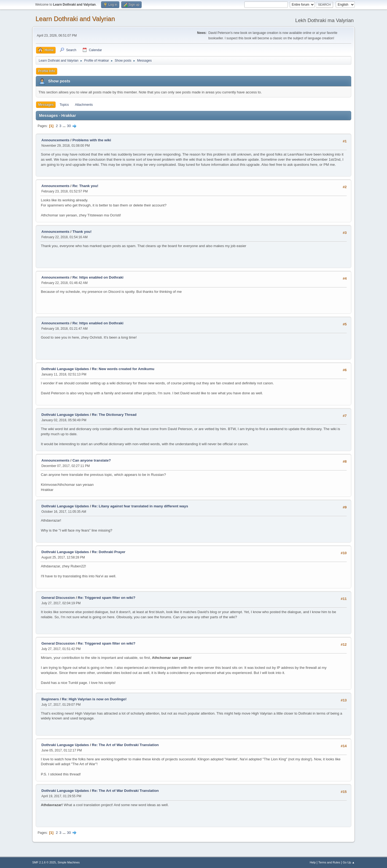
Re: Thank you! (85, 186)
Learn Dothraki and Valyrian (75, 19)
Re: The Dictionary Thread (114, 415)
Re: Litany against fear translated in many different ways (140, 506)
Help (313, 862)
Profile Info (47, 71)
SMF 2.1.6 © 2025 (44, 862)
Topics (64, 105)
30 (69, 126)
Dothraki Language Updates (65, 369)
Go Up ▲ (349, 862)
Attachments (84, 105)
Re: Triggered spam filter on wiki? (107, 598)
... (65, 126)
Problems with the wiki (92, 140)
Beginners (50, 699)
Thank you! (82, 232)
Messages (46, 105)
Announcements (55, 140)
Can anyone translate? (92, 460)
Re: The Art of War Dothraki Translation (125, 745)
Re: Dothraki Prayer (109, 552)
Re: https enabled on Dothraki (98, 277)
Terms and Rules (329, 862)
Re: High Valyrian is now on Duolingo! (94, 699)
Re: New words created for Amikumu (123, 369)
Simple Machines (69, 862)
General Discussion (58, 598)
